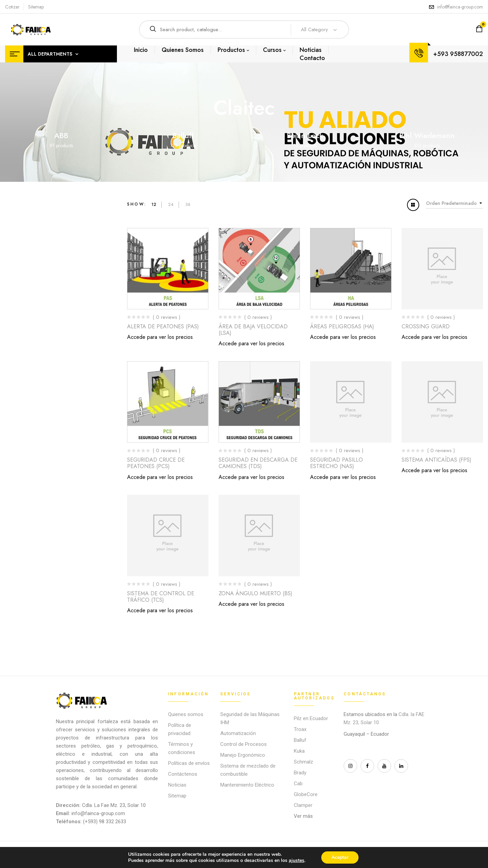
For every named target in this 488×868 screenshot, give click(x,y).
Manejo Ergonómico (243, 755)
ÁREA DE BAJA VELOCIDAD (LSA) (253, 330)
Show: (137, 204)
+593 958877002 (458, 54)
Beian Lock (305, 135)
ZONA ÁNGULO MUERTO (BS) (256, 593)
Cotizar (12, 7)
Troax (300, 729)
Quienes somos (186, 714)
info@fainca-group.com (460, 7)
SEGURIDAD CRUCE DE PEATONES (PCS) (156, 463)
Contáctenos (183, 774)
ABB (61, 135)
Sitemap (36, 7)
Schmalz (303, 762)
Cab (298, 784)
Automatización (238, 733)
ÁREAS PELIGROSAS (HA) (342, 326)
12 (154, 205)
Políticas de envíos (189, 763)
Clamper (303, 805)
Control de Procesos (243, 744)
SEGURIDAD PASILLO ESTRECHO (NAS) (337, 463)
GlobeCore (306, 794)
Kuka (299, 751)
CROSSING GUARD (426, 326)
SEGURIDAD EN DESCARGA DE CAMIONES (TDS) (258, 463)
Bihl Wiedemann (427, 135)
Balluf (300, 740)
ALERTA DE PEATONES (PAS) (163, 326)
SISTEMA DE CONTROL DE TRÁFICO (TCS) (161, 597)
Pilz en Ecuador (311, 718)
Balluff (183, 135)
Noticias (177, 785)
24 (171, 205)
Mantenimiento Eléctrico (247, 785)
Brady (300, 773)
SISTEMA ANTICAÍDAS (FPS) (436, 460)
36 (188, 205)
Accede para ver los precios (160, 337)
